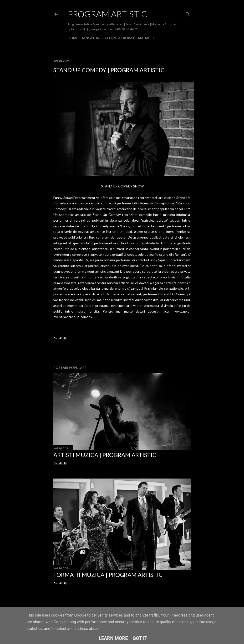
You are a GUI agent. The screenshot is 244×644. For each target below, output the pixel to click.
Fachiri (109, 38)
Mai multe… (148, 38)
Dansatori (90, 38)
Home (73, 38)
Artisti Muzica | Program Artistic (105, 455)
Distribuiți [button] (60, 338)
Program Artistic (107, 14)
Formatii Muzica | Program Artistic (108, 575)
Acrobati (127, 38)
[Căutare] (188, 13)
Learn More (113, 638)
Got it (140, 638)
